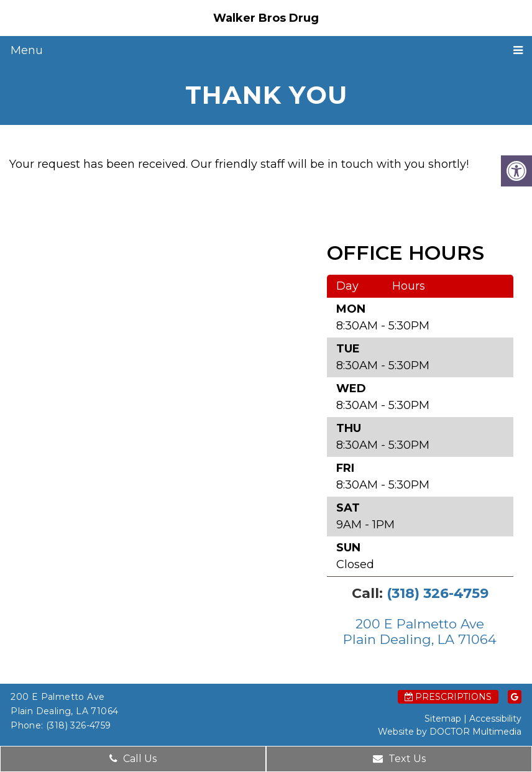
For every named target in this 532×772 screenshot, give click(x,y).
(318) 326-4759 (438, 593)
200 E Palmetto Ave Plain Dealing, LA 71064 (420, 632)
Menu (27, 50)
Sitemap (443, 719)
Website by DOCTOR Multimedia (450, 732)
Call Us (133, 759)
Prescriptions (448, 697)
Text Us (399, 759)
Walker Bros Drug (266, 18)
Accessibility (495, 719)
